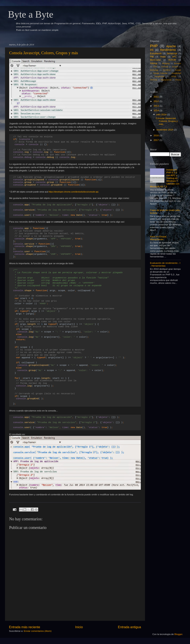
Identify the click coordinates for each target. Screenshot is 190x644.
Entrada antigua (129, 627)
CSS (155, 67)
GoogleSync (160, 76)
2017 (156, 140)
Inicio (79, 627)
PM (152, 57)
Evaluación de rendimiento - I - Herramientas (165, 264)
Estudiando (156, 53)
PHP (154, 46)
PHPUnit (154, 80)
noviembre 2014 (165, 130)
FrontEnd (167, 70)
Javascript (172, 53)
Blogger (178, 634)
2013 (156, 106)
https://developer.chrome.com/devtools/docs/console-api (73, 192)
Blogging (166, 63)
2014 (156, 110)
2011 (156, 97)
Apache (171, 46)
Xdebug (154, 63)
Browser (178, 63)
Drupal (175, 67)
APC (175, 57)
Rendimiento (168, 50)
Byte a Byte (31, 14)
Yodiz (163, 57)
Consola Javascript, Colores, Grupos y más (44, 53)
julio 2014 (161, 114)
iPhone (178, 80)
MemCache (155, 60)
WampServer (166, 80)
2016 (156, 135)
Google (178, 70)
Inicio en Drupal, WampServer (158, 238)
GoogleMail (176, 73)
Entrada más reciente (25, 627)
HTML (174, 76)
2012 (156, 101)
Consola (165, 67)
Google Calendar (160, 73)
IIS (152, 50)
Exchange (154, 70)
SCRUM (172, 60)
